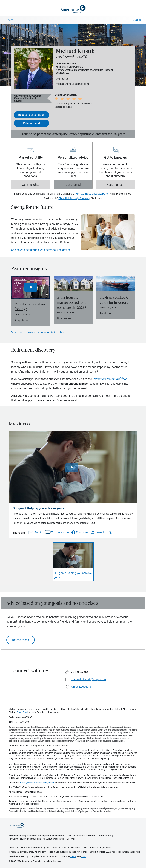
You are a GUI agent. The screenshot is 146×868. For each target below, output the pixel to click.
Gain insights (31, 185)
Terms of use (105, 836)
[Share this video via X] (110, 532)
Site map (71, 839)
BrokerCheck (23, 712)
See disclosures (63, 107)
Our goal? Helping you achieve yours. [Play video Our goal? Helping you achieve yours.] (73, 575)
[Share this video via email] (35, 533)
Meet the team (116, 185)
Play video (21, 320)
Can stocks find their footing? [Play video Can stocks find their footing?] (30, 307)
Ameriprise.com (17, 836)
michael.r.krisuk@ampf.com (72, 84)
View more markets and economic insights (38, 332)
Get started (73, 185)
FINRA (73, 856)
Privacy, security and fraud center (27, 839)
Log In (137, 20)
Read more (64, 318)
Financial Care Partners (69, 67)
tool (110, 379)
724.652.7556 (64, 79)
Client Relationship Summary (74, 198)
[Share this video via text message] (56, 533)
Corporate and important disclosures (46, 836)
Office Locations (81, 687)
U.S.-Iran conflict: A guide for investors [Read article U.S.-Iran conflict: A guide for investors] (114, 300)
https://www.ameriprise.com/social (37, 783)
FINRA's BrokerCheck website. (92, 194)
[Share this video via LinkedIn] (98, 533)
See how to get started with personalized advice (41, 250)
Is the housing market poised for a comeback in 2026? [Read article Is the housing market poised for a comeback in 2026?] (72, 303)
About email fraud (55, 839)
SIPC (84, 856)
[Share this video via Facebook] (80, 533)
